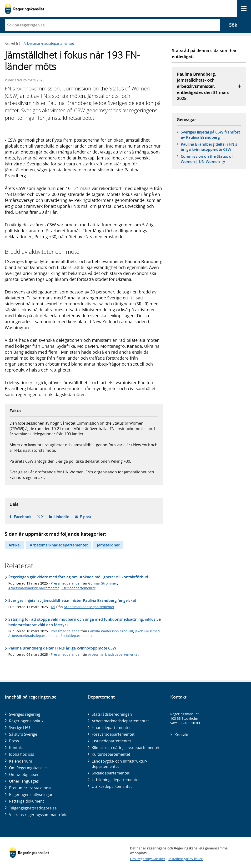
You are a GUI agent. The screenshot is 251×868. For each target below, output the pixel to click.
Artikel (15, 545)
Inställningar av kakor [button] (186, 859)
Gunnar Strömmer (103, 583)
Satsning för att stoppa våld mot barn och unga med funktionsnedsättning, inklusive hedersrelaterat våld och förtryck (85, 622)
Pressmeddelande (65, 583)
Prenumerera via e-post (30, 788)
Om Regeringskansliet (29, 768)
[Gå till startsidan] (24, 8)
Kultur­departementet (111, 754)
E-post (85, 517)
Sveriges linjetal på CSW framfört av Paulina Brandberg (210, 135)
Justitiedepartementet (78, 588)
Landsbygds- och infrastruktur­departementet (119, 764)
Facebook (23, 517)
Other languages (24, 781)
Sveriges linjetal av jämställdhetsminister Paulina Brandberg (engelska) (72, 600)
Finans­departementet (111, 728)
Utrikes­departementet (112, 786)
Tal (53, 607)
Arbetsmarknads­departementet (120, 721)
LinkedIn (61, 517)
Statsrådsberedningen (112, 714)
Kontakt (16, 748)
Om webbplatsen (24, 774)
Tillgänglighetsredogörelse (33, 808)
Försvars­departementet (113, 734)
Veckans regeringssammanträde (38, 815)
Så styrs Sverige (23, 734)
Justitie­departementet (111, 741)
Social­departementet (111, 773)
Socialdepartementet (77, 636)
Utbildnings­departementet (116, 780)
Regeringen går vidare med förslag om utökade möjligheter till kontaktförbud (78, 577)
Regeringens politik (26, 721)
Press (14, 741)
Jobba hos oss (22, 754)
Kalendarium (21, 761)
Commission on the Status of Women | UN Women (211, 159)
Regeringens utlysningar (31, 794)
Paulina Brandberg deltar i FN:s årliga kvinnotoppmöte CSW (209, 147)
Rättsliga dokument (27, 801)
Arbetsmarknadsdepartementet (49, 43)
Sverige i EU (20, 728)
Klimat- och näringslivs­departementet (126, 748)
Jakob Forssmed (147, 631)
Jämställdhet (108, 545)
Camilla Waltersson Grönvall (111, 631)
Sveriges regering (25, 714)
